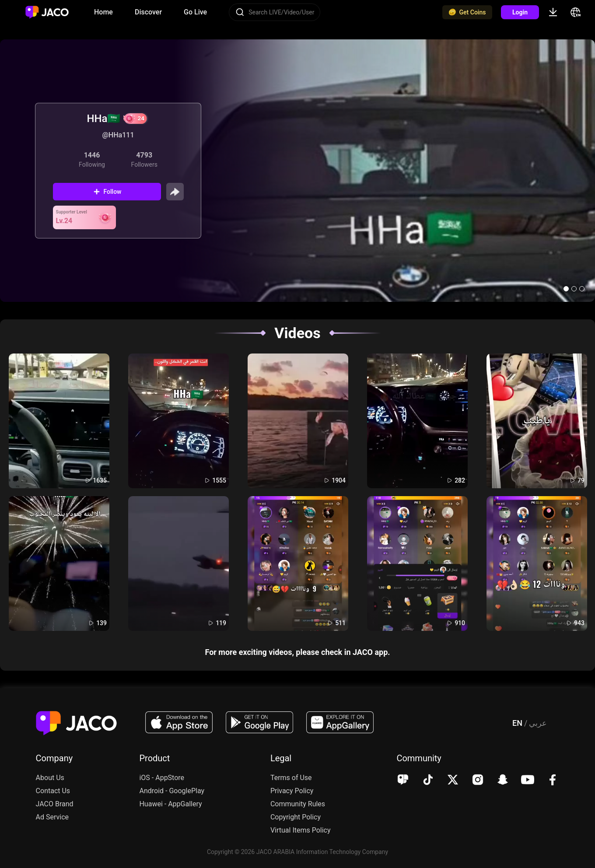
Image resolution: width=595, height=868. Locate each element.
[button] (566, 289)
